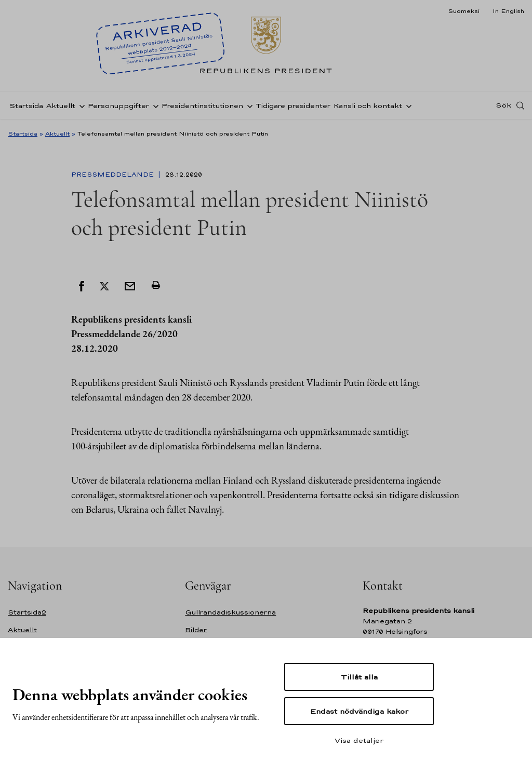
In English (508, 11)
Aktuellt (61, 106)
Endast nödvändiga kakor (359, 711)
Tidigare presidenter (293, 106)
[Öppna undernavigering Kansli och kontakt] (407, 105)
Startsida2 (27, 612)
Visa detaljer (359, 740)
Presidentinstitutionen (202, 106)
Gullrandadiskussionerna (230, 612)
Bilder (196, 630)
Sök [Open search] (503, 105)
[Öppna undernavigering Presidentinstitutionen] (248, 105)
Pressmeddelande (114, 175)
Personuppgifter (118, 106)
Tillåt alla (359, 677)
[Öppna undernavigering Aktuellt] (80, 105)
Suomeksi (464, 11)
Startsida (26, 106)
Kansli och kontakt (368, 106)
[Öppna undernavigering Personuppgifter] (154, 105)
